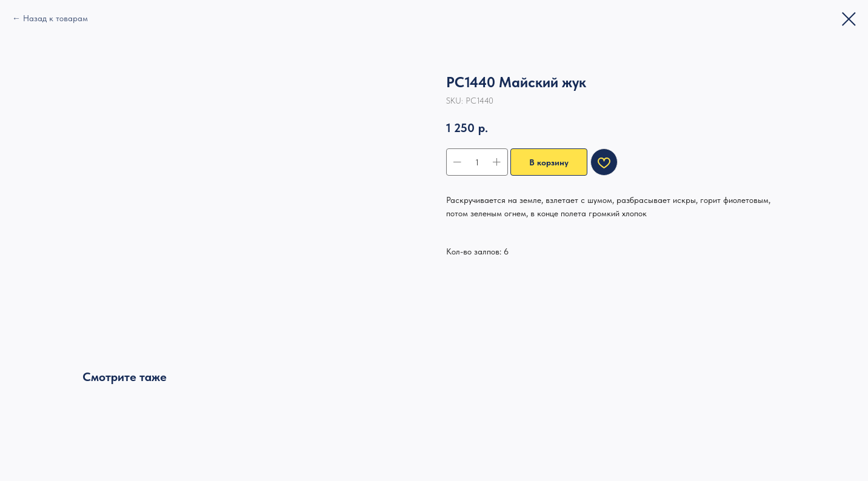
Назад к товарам (55, 18)
